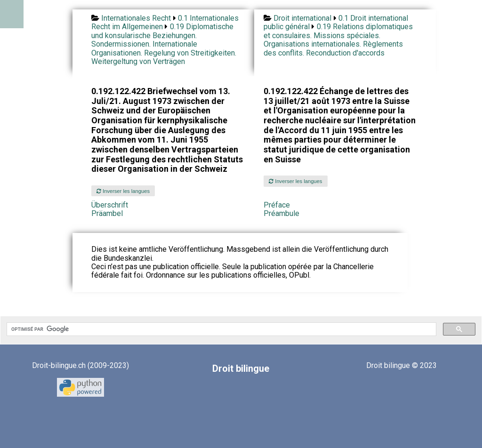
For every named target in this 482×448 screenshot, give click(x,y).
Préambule (281, 213)
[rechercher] (221, 329)
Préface (277, 205)
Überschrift (110, 205)
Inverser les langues (123, 191)
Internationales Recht (136, 18)
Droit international (302, 18)
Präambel (107, 213)
